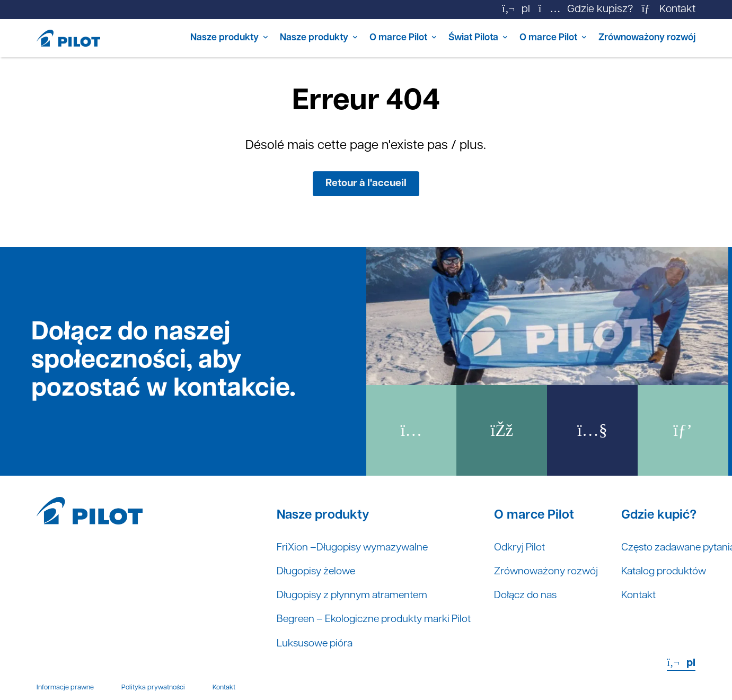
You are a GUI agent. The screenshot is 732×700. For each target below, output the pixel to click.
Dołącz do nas (538, 598)
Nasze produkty (168, 38)
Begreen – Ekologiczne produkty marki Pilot (379, 623)
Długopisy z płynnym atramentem (356, 598)
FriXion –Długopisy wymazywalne (356, 549)
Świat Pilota (446, 38)
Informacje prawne (65, 691)
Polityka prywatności (153, 691)
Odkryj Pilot (531, 549)
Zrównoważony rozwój (641, 38)
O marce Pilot (362, 38)
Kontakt (653, 598)
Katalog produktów (680, 574)
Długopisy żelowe (318, 574)
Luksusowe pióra (317, 647)
